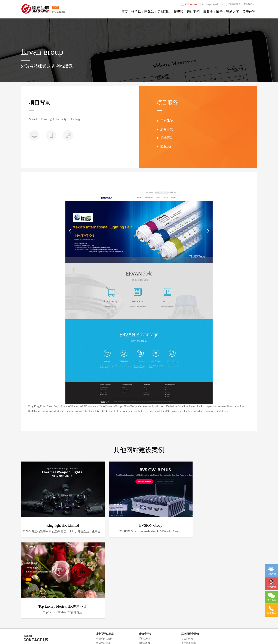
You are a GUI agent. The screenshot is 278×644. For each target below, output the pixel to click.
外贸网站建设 (103, 640)
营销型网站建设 (104, 561)
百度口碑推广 (188, 552)
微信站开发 (145, 556)
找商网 (49, 636)
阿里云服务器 (30, 598)
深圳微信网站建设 (71, 640)
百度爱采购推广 (189, 556)
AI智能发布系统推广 (192, 569)
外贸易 (136, 12)
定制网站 (164, 12)
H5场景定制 (145, 565)
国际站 (149, 12)
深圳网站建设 (232, 4)
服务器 (208, 12)
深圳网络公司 (177, 619)
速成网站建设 (103, 556)
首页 (124, 12)
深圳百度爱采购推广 (120, 636)
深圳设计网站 (196, 636)
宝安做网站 (182, 636)
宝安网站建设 (228, 636)
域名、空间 (29, 589)
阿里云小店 (38, 636)
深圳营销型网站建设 (31, 640)
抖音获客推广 (188, 561)
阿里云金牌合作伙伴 (64, 636)
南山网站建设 (243, 636)
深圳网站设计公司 (148, 619)
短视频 (179, 12)
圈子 (219, 12)
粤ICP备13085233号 (154, 623)
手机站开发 (145, 552)
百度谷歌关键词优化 (192, 565)
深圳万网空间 (138, 636)
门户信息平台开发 (105, 573)
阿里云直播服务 (32, 602)
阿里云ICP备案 (31, 606)
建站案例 (193, 12)
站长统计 (173, 623)
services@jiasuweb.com (210, 4)
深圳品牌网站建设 (52, 640)
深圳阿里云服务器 (85, 636)
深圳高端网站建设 (123, 619)
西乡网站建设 (88, 640)
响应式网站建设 (104, 552)
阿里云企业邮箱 (32, 594)
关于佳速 (249, 12)
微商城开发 (145, 561)
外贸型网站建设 (104, 565)
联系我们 (248, 4)
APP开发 (143, 569)
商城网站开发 (103, 569)
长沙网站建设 (102, 636)
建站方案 (233, 12)
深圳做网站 (152, 636)
